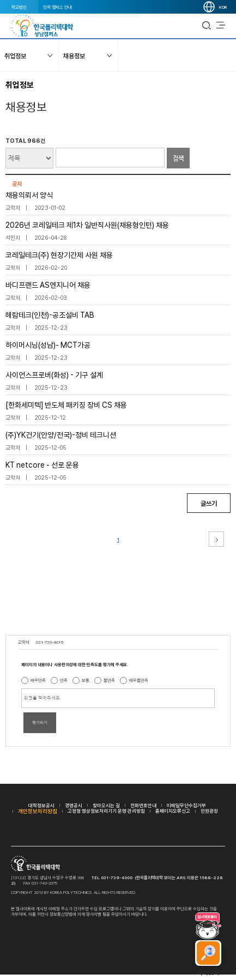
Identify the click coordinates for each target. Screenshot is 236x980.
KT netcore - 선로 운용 (42, 465)
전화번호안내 (143, 805)
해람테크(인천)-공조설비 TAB (50, 315)
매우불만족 (139, 680)
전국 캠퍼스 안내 (58, 7)
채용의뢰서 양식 (29, 195)
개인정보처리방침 (38, 811)
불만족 (109, 680)
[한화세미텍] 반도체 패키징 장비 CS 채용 (66, 405)
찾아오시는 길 (106, 805)
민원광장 (209, 811)
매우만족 (38, 680)
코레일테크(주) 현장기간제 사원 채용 (59, 255)
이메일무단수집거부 (186, 805)
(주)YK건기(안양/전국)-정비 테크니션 (61, 435)
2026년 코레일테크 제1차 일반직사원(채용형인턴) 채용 (87, 225)
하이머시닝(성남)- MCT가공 (48, 345)
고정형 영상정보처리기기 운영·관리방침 (106, 811)
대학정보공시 (41, 805)
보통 (86, 680)
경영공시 (74, 805)
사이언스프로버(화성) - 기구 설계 (54, 375)
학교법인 (19, 7)
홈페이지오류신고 (173, 811)
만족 (64, 680)
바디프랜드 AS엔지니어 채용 (48, 285)
